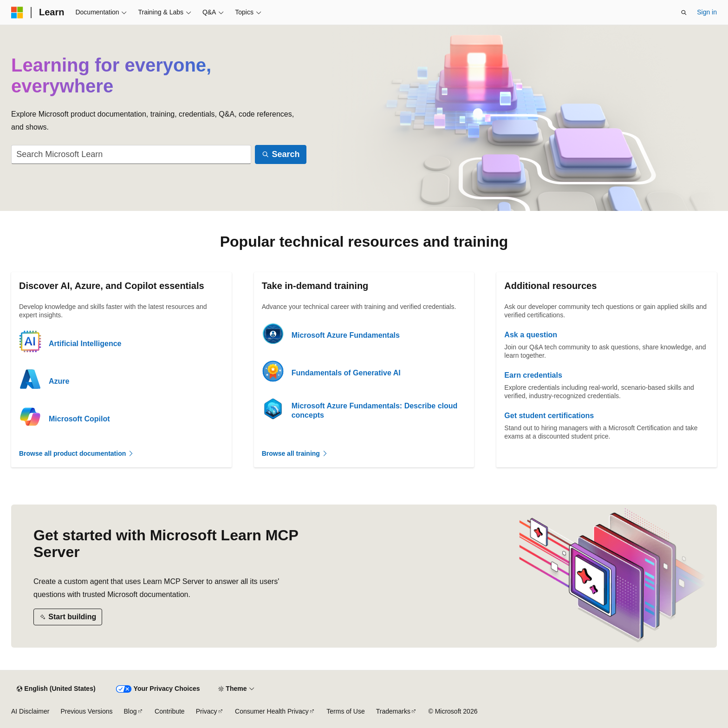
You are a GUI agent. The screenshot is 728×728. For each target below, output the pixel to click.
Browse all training (295, 453)
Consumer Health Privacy (272, 711)
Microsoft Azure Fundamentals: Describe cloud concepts (375, 410)
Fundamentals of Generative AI (346, 373)
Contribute (170, 711)
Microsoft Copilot (79, 419)
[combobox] (131, 154)
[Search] (281, 154)
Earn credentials (533, 375)
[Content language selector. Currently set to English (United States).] (56, 689)
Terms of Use (345, 711)
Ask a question (531, 335)
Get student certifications (549, 416)
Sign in (707, 12)
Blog (130, 711)
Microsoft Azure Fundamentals (346, 335)
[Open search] (684, 13)
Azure (59, 381)
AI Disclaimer (30, 711)
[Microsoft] (17, 13)
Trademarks (393, 711)
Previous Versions (86, 711)
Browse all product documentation (77, 453)
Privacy (207, 711)
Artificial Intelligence (85, 344)
